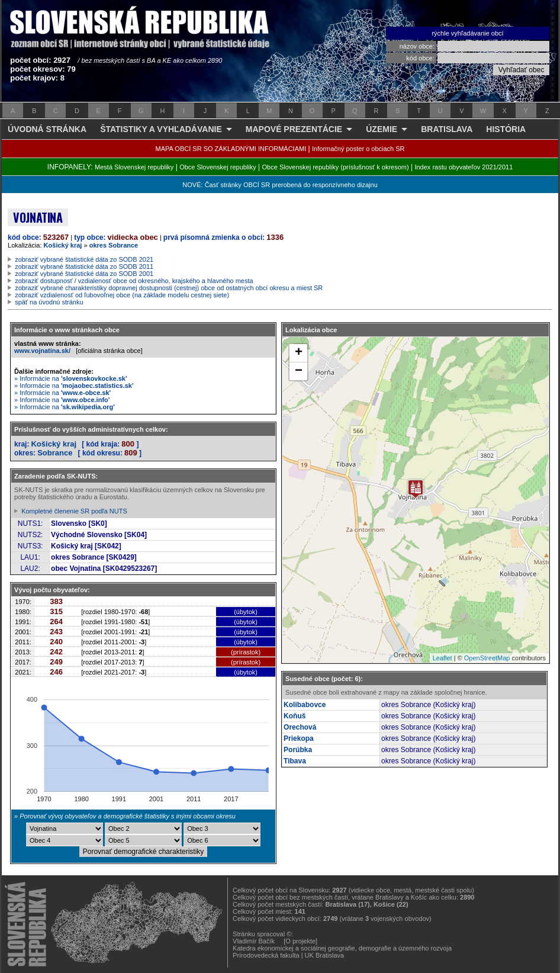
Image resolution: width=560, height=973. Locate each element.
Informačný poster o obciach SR (358, 149)
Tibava (295, 761)
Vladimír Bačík (254, 941)
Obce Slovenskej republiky (218, 167)
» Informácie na (71, 378)
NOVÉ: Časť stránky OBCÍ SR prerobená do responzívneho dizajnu (280, 185)
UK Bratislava (325, 955)
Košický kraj (63, 245)
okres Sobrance (114, 245)
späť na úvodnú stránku (49, 302)
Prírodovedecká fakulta (266, 955)
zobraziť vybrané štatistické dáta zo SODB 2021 (84, 259)
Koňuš (295, 716)
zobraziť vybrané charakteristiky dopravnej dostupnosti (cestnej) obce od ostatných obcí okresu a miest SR (169, 288)
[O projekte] (300, 941)
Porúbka (298, 750)
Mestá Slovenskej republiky (134, 167)
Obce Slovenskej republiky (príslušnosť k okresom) (336, 167)
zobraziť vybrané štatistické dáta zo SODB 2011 (84, 266)
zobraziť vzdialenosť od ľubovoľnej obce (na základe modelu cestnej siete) (122, 295)
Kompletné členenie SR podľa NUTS (74, 511)
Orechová (300, 727)
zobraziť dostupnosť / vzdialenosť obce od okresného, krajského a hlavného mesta (134, 281)
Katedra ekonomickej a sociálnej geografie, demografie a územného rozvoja (342, 948)
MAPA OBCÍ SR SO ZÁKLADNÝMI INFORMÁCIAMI (231, 149)
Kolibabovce (305, 705)
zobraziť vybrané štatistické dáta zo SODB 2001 (84, 274)
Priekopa (299, 738)
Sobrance (55, 453)
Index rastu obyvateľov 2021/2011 (464, 167)
